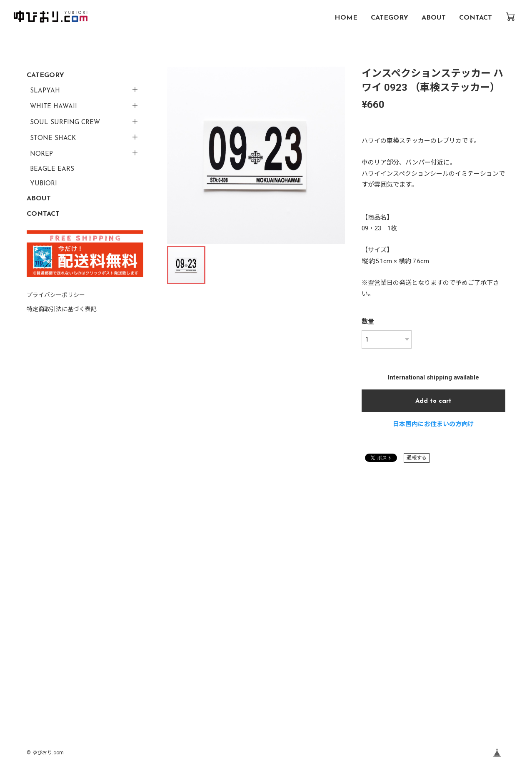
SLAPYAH (45, 91)
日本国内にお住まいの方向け (433, 424)
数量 (368, 322)
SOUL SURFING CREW (65, 123)
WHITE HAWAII (54, 107)
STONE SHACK (53, 138)
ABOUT (434, 18)
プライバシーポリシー (56, 295)
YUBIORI (44, 184)
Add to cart (433, 401)
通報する (417, 458)
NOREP (41, 154)
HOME (346, 18)
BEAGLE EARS (52, 169)
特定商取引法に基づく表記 (62, 309)
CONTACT (476, 18)
